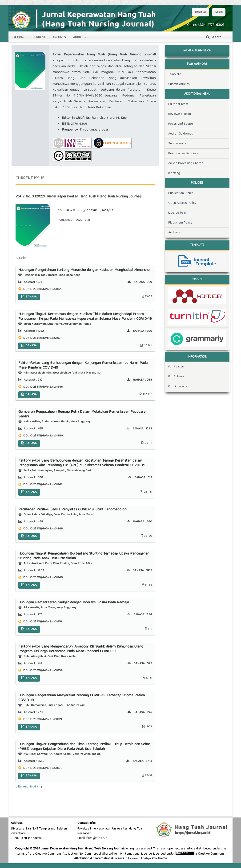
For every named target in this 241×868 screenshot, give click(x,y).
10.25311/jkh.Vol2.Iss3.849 (46, 578)
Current (39, 37)
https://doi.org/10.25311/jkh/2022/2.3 (89, 211)
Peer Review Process (183, 154)
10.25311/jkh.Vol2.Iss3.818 (46, 622)
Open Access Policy (182, 203)
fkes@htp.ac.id (97, 838)
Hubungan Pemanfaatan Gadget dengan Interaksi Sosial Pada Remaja (74, 603)
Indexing (174, 173)
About (78, 37)
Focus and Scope (181, 124)
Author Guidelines (181, 134)
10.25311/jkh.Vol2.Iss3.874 (46, 338)
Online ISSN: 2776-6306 (206, 25)
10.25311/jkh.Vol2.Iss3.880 (46, 436)
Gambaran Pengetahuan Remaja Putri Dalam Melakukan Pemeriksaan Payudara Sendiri (82, 414)
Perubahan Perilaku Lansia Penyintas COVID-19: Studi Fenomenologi (73, 510)
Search (214, 38)
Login (219, 12)
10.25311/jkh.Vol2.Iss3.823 (46, 289)
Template (175, 74)
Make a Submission (197, 51)
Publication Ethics (181, 193)
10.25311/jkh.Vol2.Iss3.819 (46, 719)
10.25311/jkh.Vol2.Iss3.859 (46, 671)
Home (19, 37)
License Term (177, 213)
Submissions (177, 144)
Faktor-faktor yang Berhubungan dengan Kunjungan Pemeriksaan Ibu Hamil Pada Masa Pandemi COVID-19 (83, 366)
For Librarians (178, 387)
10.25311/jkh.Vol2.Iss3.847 (46, 485)
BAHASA (31, 297)
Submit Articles (179, 84)
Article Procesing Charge (186, 163)
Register (201, 12)
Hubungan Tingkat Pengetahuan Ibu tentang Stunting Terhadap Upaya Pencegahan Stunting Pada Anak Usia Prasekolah (84, 556)
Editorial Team (178, 104)
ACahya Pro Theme (153, 859)
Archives (59, 37)
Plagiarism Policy (180, 223)
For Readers (177, 367)
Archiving (175, 233)
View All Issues (27, 787)
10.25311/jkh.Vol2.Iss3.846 (46, 387)
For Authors (176, 377)
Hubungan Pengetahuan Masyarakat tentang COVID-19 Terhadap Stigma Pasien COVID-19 (82, 698)
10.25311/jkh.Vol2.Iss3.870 (46, 768)
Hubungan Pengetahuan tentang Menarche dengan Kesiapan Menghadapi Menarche (84, 270)
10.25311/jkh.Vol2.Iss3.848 (46, 529)
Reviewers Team (180, 114)
